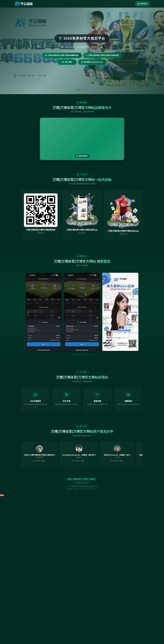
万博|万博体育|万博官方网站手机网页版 (103, 55)
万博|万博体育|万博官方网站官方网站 (82, 486)
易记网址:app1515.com (92, 62)
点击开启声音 (82, 156)
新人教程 (67, 62)
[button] (71, 354)
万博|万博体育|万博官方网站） (82, 479)
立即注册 (143, 4)
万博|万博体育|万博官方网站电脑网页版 (62, 55)
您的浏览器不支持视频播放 (82, 139)
